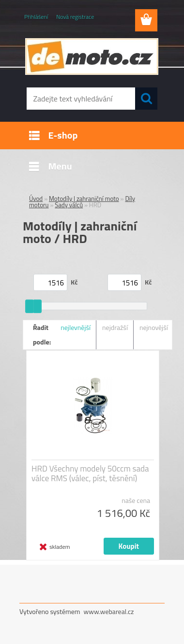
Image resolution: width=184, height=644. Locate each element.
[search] (146, 99)
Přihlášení (36, 17)
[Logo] (92, 57)
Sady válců (69, 205)
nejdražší (115, 327)
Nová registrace (75, 17)
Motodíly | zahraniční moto (84, 199)
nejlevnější (76, 327)
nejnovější (154, 327)
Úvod (36, 199)
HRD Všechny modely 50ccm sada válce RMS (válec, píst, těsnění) (90, 473)
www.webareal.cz (109, 611)
